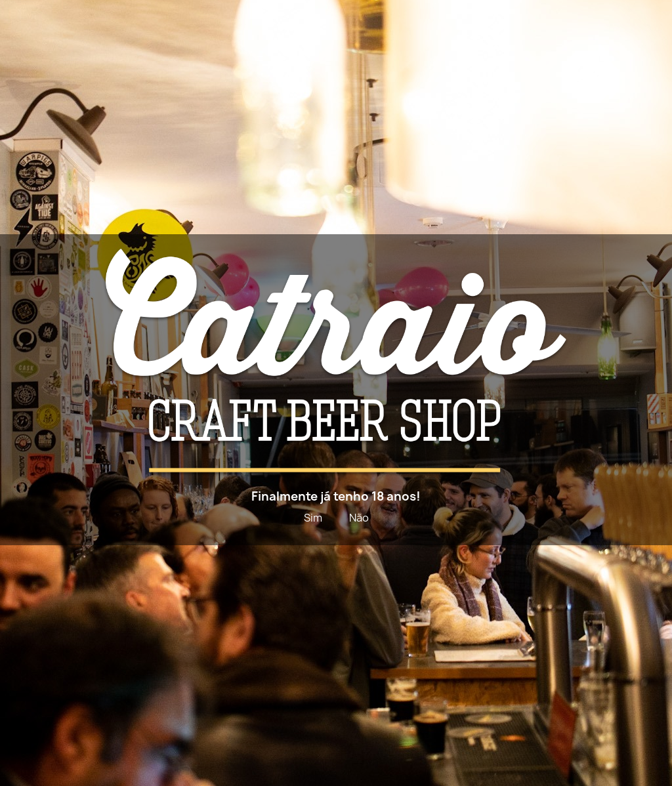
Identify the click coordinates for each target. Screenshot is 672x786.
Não (359, 518)
